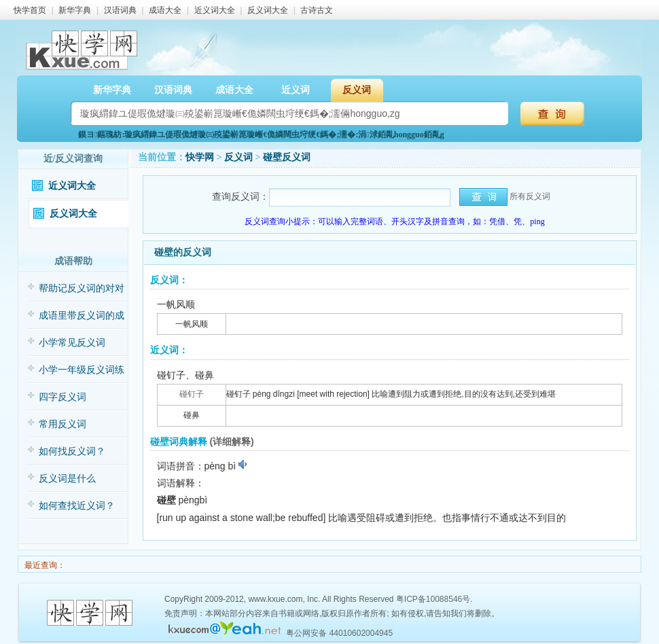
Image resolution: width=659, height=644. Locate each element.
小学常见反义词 (72, 343)
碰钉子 (192, 394)
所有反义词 (530, 196)
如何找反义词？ (72, 451)
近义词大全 (215, 10)
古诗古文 (317, 10)
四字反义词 (63, 397)
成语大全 (165, 10)
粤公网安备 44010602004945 (339, 633)
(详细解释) (231, 442)
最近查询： (44, 565)
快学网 (200, 157)
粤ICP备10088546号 (433, 599)
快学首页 (30, 10)
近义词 (296, 90)
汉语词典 (120, 10)
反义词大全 (268, 10)
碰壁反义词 (287, 157)
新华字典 (75, 10)
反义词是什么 (67, 479)
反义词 (357, 90)
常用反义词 (63, 424)
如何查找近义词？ (77, 506)
